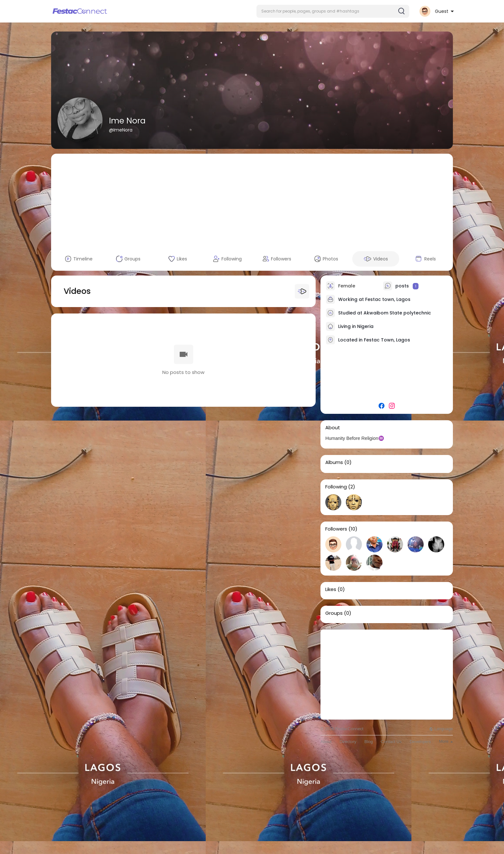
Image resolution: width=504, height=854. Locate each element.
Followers (336, 529)
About (326, 742)
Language (441, 729)
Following (336, 487)
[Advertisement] (252, 199)
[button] (333, 11)
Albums (334, 462)
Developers (420, 742)
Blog (369, 742)
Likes (331, 589)
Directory (348, 742)
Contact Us (391, 742)
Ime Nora (127, 121)
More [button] (446, 741)
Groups (334, 613)
